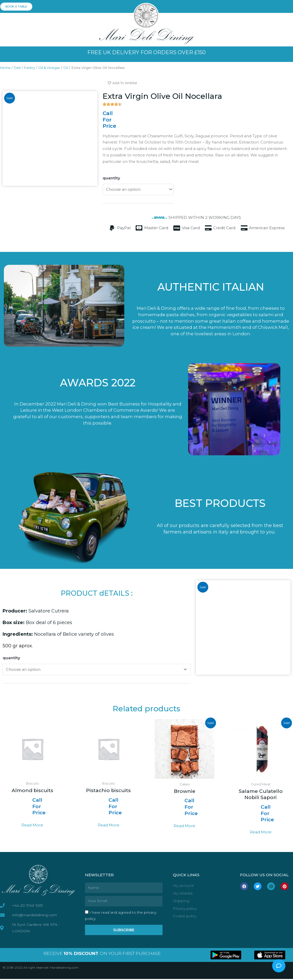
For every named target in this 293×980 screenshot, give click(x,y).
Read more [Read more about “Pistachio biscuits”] (108, 826)
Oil (69, 68)
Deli (18, 68)
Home (6, 68)
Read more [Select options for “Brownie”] (185, 827)
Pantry (31, 68)
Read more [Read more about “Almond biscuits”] (32, 826)
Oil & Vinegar (52, 68)
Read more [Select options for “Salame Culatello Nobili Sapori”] (261, 833)
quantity (111, 178)
